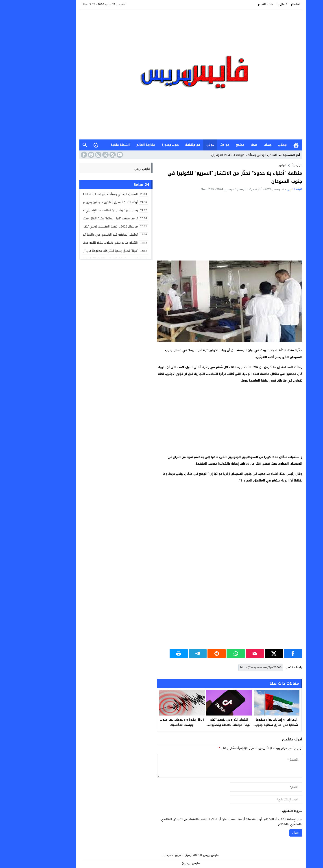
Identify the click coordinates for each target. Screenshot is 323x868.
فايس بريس (113, 169)
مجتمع (211, 145)
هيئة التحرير (236, 4)
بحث (55, 145)
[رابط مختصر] (231, 668)
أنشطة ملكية (91, 145)
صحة (225, 145)
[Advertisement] (200, 226)
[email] (237, 800)
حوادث (195, 145)
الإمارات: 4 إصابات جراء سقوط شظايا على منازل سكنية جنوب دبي (247, 725)
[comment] (200, 766)
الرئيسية (267, 145)
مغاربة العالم (116, 145)
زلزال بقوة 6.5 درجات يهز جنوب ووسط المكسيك (153, 722)
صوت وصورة (141, 145)
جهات (238, 145)
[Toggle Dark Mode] (67, 145)
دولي (181, 145)
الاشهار (266, 4)
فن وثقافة (163, 145)
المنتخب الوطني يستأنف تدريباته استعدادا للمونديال (215, 155)
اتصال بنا (253, 4)
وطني (253, 145)
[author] (237, 787)
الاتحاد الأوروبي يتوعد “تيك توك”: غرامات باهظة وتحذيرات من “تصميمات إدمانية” (200, 725)
